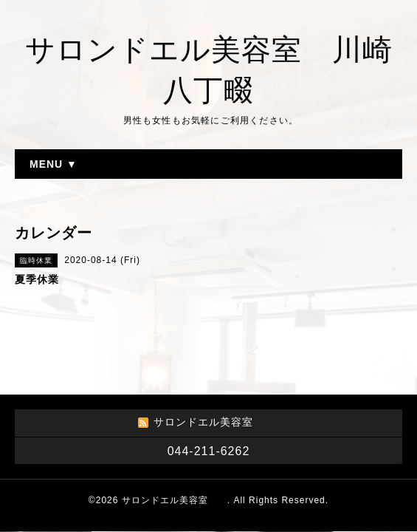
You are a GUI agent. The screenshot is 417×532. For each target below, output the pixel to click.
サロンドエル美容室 (175, 500)
